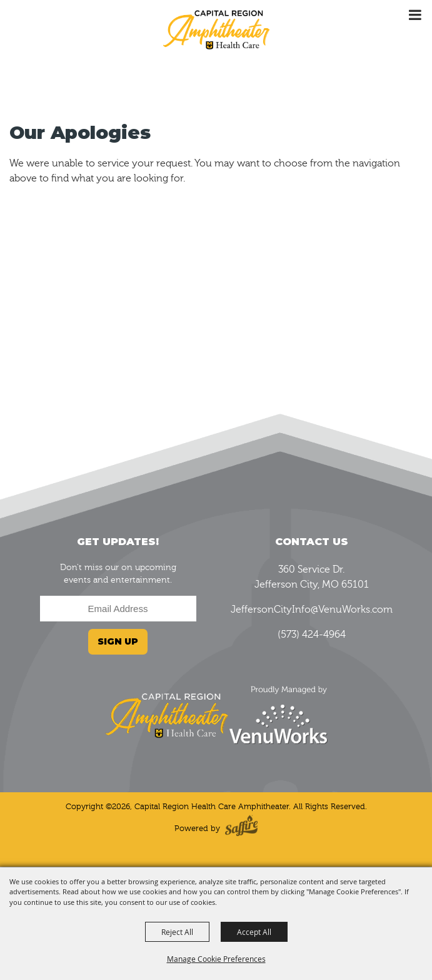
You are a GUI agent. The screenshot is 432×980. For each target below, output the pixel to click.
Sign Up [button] (118, 641)
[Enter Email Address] (118, 609)
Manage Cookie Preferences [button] (216, 959)
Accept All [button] (254, 932)
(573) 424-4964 (312, 635)
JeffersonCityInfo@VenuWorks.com (312, 610)
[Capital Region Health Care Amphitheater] (216, 29)
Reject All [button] (177, 932)
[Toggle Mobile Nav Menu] (415, 15)
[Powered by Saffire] (241, 828)
